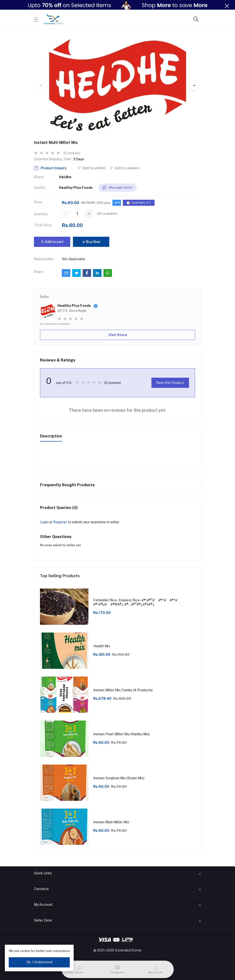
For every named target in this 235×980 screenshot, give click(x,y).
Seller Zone (43, 920)
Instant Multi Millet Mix (111, 822)
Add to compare (124, 168)
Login (44, 522)
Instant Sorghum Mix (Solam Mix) (119, 778)
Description (51, 436)
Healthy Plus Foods (76, 188)
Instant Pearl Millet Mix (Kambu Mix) (121, 734)
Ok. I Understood (39, 962)
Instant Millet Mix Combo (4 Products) (123, 690)
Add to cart (52, 242)
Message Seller (117, 188)
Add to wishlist (92, 168)
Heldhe (65, 177)
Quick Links (43, 873)
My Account (43, 905)
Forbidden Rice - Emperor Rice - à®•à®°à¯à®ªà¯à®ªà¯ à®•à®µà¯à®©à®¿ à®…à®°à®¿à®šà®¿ (137, 602)
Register (60, 522)
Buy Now (91, 242)
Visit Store (118, 335)
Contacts (41, 889)
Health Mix (102, 646)
